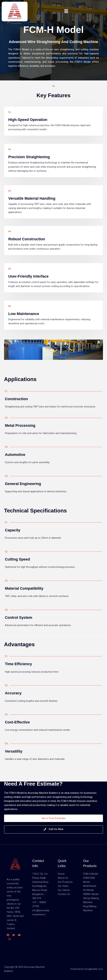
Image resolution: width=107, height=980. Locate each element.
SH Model (88, 890)
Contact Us (64, 894)
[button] (66, 12)
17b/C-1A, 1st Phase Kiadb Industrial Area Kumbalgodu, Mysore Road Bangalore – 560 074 (40, 886)
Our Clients (64, 890)
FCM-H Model (91, 874)
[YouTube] (19, 935)
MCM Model (90, 886)
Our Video (63, 886)
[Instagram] (10, 939)
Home (61, 874)
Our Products (65, 882)
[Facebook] (8, 935)
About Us (63, 878)
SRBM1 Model (91, 894)
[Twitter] (14, 935)
